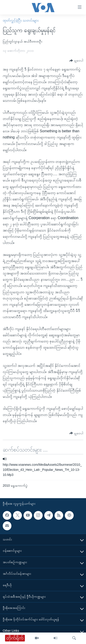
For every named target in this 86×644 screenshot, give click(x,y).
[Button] (76, 61)
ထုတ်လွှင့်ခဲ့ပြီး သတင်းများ (21, 20)
